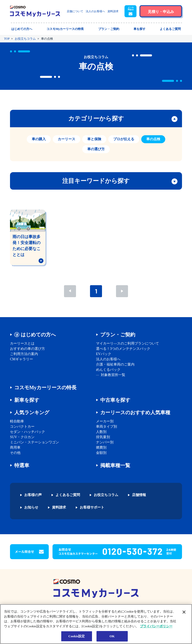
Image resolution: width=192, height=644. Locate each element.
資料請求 (113, 11)
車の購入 (39, 139)
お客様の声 (33, 495)
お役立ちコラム (25, 39)
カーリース (66, 139)
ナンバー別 (105, 442)
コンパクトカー (22, 427)
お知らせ (31, 508)
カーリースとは (22, 343)
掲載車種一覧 (115, 465)
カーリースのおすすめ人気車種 (135, 412)
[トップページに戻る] (35, 11)
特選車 (22, 465)
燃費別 (101, 448)
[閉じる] (184, 612)
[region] (96, 624)
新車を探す (27, 400)
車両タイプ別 (106, 427)
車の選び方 (96, 149)
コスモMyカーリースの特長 (45, 387)
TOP (7, 39)
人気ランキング (32, 412)
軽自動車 (17, 421)
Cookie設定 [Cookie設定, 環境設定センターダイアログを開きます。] (76, 636)
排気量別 (103, 437)
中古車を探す (115, 400)
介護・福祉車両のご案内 (115, 364)
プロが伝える (124, 139)
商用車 (15, 448)
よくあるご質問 (68, 495)
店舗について (75, 11)
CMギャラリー (21, 359)
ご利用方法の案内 (24, 354)
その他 (15, 453)
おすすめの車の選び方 (27, 349)
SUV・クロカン (22, 437)
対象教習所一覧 (113, 375)
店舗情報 (139, 495)
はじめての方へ (38, 335)
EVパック (104, 354)
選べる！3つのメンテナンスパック (123, 349)
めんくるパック (108, 370)
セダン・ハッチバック (27, 432)
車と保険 (94, 139)
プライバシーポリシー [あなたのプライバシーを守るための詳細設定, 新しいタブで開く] (156, 626)
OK (112, 636)
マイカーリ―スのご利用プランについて (127, 343)
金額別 (101, 453)
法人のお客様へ (95, 11)
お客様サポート (92, 508)
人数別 (101, 432)
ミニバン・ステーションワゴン (34, 442)
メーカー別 (105, 421)
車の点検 (153, 139)
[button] (130, 11)
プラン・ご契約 (118, 335)
